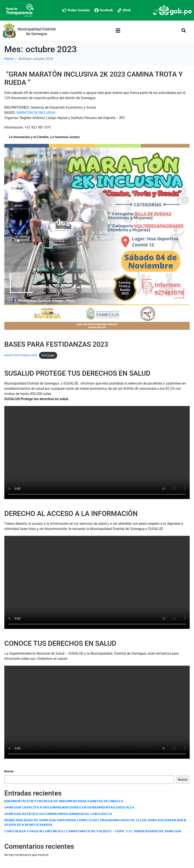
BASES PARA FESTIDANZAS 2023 (56, 344)
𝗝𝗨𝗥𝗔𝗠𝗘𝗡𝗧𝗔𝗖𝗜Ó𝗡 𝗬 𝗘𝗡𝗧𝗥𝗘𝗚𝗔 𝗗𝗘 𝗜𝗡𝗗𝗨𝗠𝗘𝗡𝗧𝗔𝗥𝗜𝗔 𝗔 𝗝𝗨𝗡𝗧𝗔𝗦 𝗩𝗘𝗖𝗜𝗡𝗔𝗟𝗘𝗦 (64, 801)
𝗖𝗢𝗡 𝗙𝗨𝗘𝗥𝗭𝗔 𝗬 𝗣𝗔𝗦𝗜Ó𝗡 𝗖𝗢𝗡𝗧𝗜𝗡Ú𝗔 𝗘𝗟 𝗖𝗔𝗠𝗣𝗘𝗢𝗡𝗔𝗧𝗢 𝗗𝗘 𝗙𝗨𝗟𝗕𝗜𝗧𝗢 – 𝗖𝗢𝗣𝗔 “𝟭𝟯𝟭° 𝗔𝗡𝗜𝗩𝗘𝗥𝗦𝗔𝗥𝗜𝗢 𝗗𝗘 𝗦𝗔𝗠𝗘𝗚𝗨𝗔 (93, 831)
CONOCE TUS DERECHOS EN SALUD (60, 643)
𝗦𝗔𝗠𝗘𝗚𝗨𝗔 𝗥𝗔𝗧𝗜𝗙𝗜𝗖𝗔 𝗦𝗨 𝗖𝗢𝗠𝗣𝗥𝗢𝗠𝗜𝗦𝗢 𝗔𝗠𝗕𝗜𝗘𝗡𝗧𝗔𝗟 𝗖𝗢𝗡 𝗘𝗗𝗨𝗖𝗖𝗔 (58, 814)
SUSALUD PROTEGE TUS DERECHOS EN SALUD (77, 373)
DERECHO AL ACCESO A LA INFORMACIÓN (71, 514)
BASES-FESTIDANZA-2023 (21, 355)
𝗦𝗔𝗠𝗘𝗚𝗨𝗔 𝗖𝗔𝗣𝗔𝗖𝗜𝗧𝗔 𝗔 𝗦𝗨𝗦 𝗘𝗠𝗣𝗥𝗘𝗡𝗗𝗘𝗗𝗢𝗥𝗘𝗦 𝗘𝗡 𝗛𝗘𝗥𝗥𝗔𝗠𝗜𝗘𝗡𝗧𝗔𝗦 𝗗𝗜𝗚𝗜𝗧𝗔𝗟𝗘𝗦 (69, 807)
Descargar (48, 355)
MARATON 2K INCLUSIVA (36, 113)
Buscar (9, 771)
